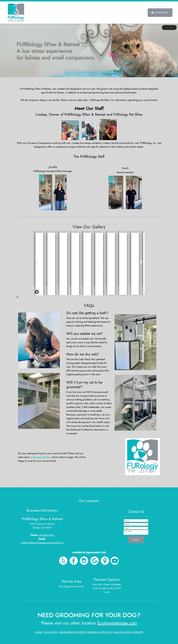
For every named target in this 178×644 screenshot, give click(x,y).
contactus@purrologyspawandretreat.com (42, 543)
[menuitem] (84, 13)
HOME (38, 632)
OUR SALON (51, 632)
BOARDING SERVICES (99, 632)
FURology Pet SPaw (41, 457)
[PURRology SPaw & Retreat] (16, 13)
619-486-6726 (46, 535)
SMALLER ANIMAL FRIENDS (128, 632)
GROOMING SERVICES (72, 632)
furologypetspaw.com (117, 623)
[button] (164, 28)
